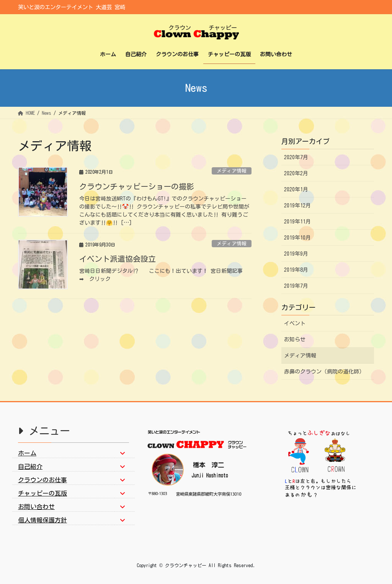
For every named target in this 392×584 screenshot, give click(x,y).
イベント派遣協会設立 (118, 259)
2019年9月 (296, 254)
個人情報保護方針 (42, 520)
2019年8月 (296, 270)
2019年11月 (297, 222)
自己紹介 (30, 467)
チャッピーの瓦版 (42, 493)
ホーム (27, 453)
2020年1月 (296, 189)
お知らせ (295, 339)
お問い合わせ (36, 507)
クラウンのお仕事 (42, 480)
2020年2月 (296, 173)
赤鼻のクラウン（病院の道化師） (324, 372)
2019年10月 (297, 238)
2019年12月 (297, 206)
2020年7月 (296, 157)
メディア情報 (232, 171)
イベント (295, 323)
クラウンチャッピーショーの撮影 (137, 186)
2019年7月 (296, 286)
